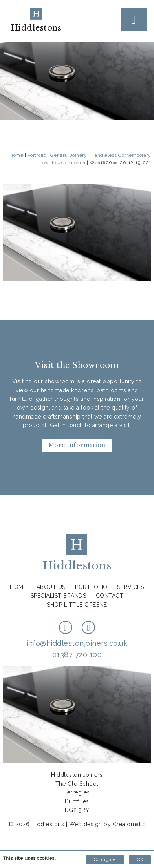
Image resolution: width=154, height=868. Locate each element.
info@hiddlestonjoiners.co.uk (77, 643)
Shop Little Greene (77, 605)
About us (51, 587)
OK (140, 860)
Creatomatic (129, 824)
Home (16, 155)
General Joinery (69, 155)
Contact (110, 596)
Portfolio (37, 155)
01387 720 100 (77, 655)
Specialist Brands (59, 596)
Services (130, 587)
